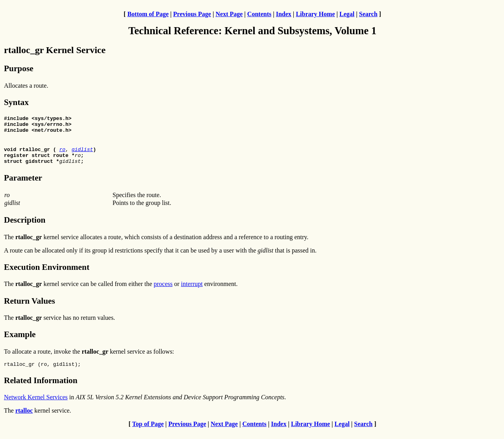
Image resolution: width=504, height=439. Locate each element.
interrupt (192, 291)
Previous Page (192, 14)
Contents (259, 14)
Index (284, 14)
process (163, 291)
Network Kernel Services (36, 405)
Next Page (229, 14)
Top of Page (148, 432)
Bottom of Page (148, 14)
